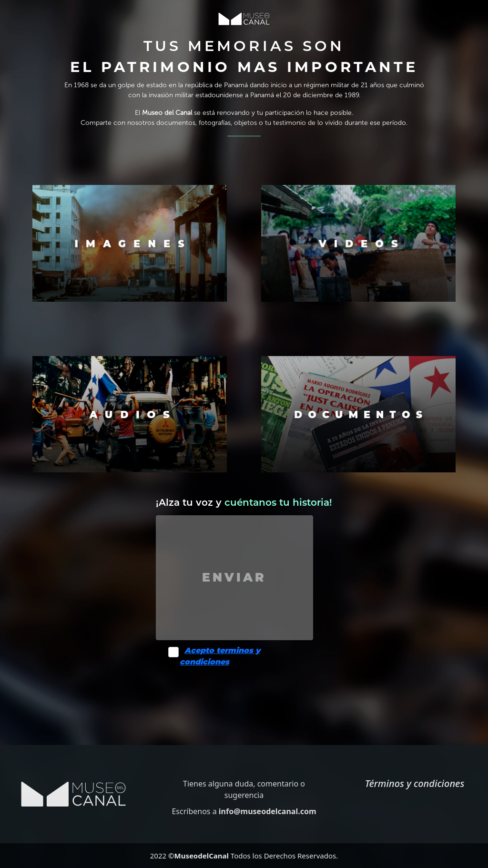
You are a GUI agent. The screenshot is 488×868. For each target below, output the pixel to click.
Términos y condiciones (415, 783)
